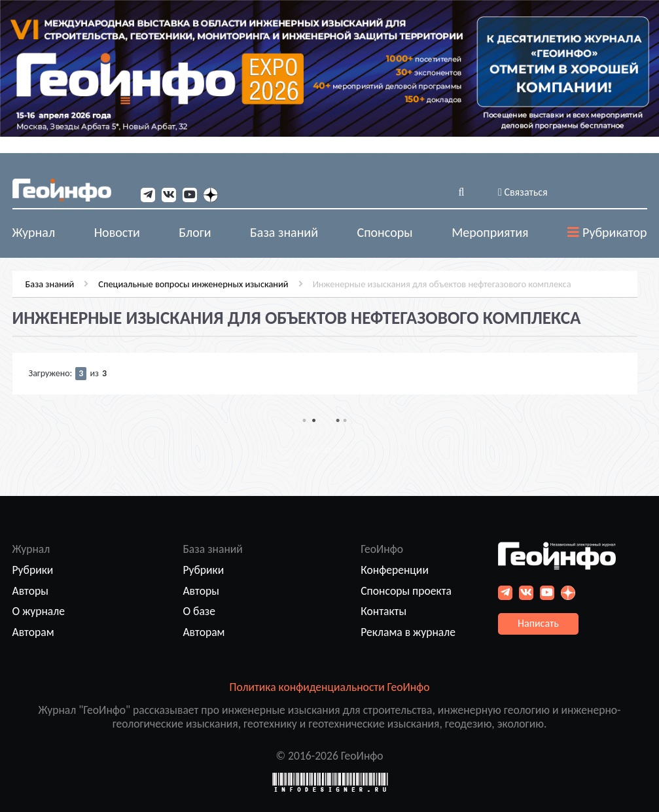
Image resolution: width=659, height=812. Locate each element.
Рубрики (33, 570)
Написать (538, 623)
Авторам (33, 632)
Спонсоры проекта (406, 591)
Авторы (30, 591)
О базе (199, 611)
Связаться (523, 192)
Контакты (383, 611)
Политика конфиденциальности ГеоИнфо (330, 687)
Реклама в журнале (408, 632)
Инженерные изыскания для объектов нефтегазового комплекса (442, 284)
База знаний (50, 284)
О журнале (39, 611)
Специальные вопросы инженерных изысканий (193, 284)
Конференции (395, 570)
